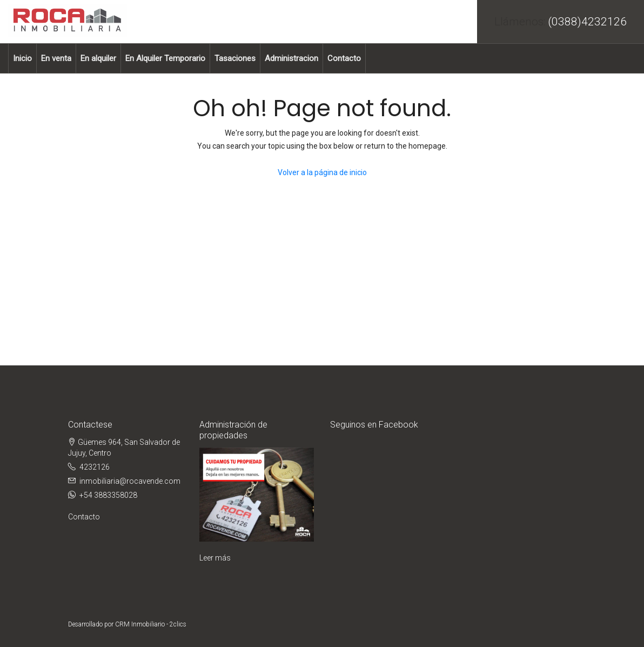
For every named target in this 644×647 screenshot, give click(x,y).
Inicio (22, 58)
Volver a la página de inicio (322, 172)
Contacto (344, 58)
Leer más (215, 558)
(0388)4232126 (587, 22)
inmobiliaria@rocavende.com (130, 481)
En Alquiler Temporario (165, 58)
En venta (56, 58)
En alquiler (98, 58)
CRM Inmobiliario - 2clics (151, 624)
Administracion (291, 58)
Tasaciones (235, 58)
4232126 (95, 467)
